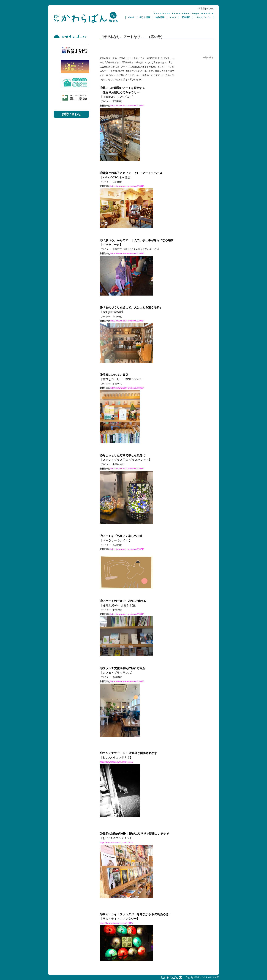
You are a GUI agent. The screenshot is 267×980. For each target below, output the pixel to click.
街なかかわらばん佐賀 (86, 17)
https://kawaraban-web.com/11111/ (116, 923)
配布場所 (186, 17)
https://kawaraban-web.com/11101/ (116, 843)
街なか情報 (145, 17)
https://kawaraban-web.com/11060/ (127, 388)
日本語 (201, 9)
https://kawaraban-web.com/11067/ (127, 469)
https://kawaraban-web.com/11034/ (127, 186)
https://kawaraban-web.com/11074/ (127, 549)
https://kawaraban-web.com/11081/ (127, 614)
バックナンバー (203, 17)
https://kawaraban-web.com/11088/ (127, 681)
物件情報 (160, 17)
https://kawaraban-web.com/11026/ (127, 106)
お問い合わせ (71, 114)
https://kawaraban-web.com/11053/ (127, 321)
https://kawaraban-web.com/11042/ (127, 253)
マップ (173, 17)
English (210, 9)
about (131, 17)
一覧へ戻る (208, 58)
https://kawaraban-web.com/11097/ (116, 762)
